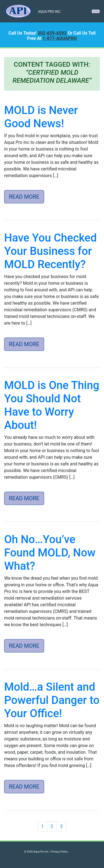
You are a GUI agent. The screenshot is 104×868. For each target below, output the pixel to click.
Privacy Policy (59, 852)
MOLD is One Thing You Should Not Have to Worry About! (52, 405)
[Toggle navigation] (96, 11)
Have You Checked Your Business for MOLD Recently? (50, 251)
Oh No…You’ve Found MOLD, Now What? (50, 553)
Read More (24, 197)
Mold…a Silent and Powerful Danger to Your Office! (52, 700)
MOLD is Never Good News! (41, 117)
